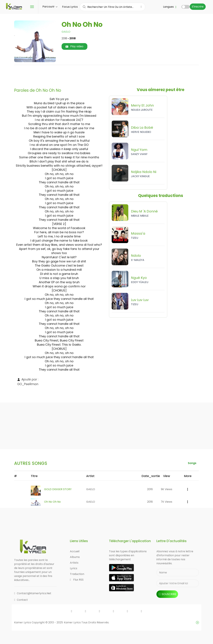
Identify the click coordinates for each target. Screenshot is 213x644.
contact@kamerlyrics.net (33, 593)
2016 (150, 489)
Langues (170, 7)
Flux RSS (77, 580)
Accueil (75, 551)
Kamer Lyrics (73, 622)
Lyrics (74, 568)
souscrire (167, 594)
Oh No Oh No (52, 502)
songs (192, 463)
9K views (167, 489)
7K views (166, 502)
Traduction (77, 574)
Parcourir (50, 7)
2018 (150, 502)
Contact (21, 600)
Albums (75, 557)
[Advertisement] (106, 75)
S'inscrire (198, 7)
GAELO (66, 32)
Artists (74, 563)
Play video (74, 46)
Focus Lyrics (70, 7)
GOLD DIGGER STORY (58, 489)
